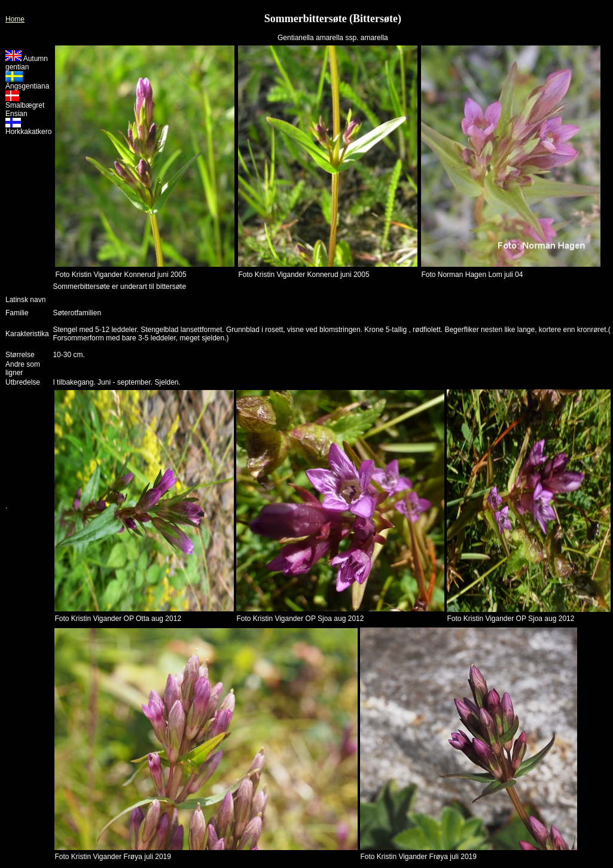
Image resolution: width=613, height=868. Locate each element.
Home (15, 19)
